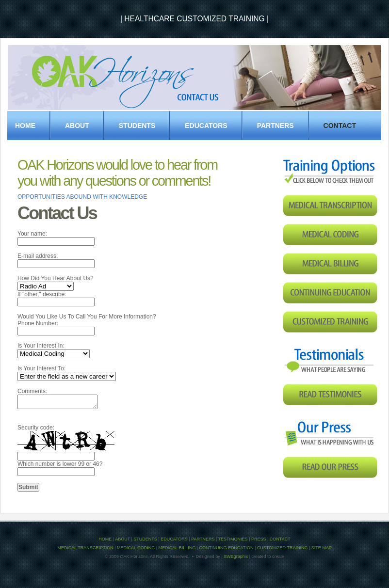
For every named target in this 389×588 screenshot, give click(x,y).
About (77, 126)
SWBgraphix (236, 556)
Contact (340, 126)
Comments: (32, 391)
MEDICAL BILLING (177, 548)
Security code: (36, 428)
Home (25, 126)
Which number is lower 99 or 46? (60, 464)
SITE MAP (322, 548)
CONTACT (280, 539)
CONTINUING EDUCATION (227, 548)
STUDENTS (137, 126)
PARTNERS (276, 126)
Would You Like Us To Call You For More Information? (87, 317)
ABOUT (122, 539)
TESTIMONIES (233, 539)
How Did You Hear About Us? (56, 278)
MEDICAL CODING (136, 548)
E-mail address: (38, 256)
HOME (105, 539)
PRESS (259, 539)
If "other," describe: (42, 294)
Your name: (32, 234)
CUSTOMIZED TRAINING (283, 548)
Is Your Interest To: (41, 368)
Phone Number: (38, 323)
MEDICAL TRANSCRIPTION (85, 548)
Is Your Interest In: (41, 346)
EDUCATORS (206, 126)
